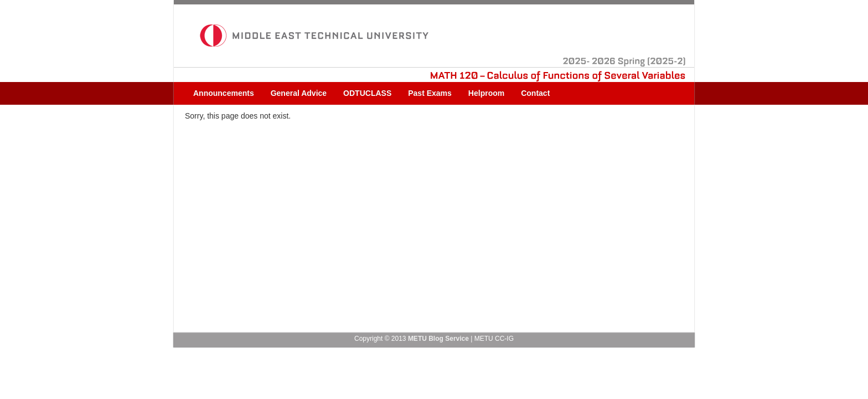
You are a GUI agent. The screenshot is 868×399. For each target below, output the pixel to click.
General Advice (299, 93)
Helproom (486, 93)
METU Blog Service (438, 339)
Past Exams (430, 93)
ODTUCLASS (367, 93)
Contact (535, 93)
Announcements (224, 93)
